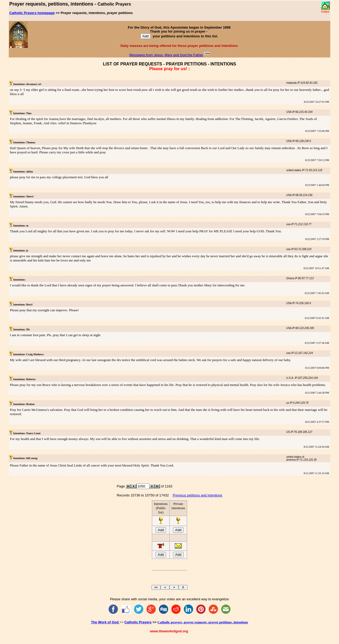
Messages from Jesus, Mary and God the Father (166, 55)
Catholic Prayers (138, 622)
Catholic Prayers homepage (32, 13)
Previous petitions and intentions (197, 495)
